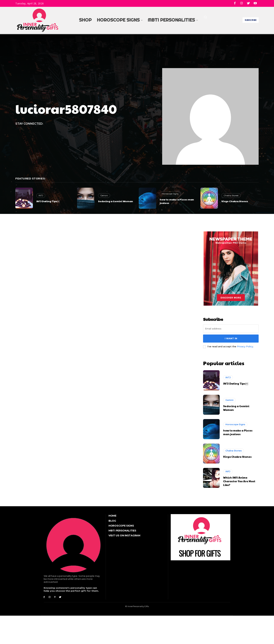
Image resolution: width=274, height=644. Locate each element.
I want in (231, 338)
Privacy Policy (245, 346)
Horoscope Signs (170, 194)
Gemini (104, 195)
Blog (112, 520)
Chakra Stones (231, 195)
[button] (205, 17)
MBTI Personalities (122, 530)
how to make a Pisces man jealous (177, 201)
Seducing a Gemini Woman (116, 201)
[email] (231, 329)
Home (112, 515)
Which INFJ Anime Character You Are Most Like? (239, 480)
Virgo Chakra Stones (235, 201)
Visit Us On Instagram (124, 535)
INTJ (41, 195)
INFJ (228, 470)
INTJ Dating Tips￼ (48, 201)
